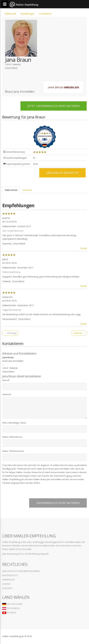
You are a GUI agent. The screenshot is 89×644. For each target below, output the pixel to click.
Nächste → (79, 333)
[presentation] (25, 493)
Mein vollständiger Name (14, 423)
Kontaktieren (45, 14)
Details (83, 248)
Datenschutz (10, 575)
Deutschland (12, 604)
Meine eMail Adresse (12, 437)
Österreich (11, 608)
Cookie (6, 584)
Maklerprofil (10, 14)
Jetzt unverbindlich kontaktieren (54, 106)
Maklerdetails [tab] (11, 190)
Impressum (8, 580)
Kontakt (7, 588)
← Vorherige (11, 333)
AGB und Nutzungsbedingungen (21, 571)
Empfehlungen (27, 14)
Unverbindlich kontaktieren (58, 503)
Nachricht (7, 394)
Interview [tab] (27, 190)
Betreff (6, 380)
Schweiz (9, 612)
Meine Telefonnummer (13, 451)
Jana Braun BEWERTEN (62, 173)
